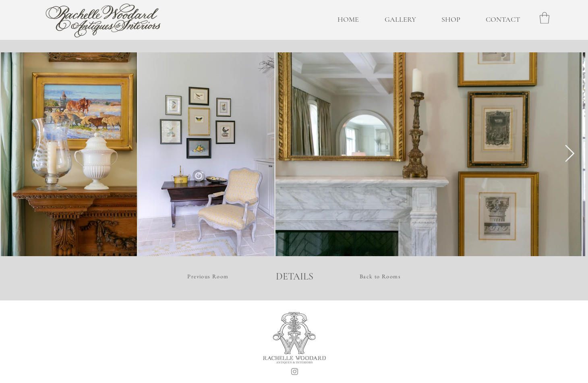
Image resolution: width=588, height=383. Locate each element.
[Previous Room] (209, 276)
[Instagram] (295, 372)
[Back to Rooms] (381, 276)
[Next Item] (570, 154)
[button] (545, 18)
